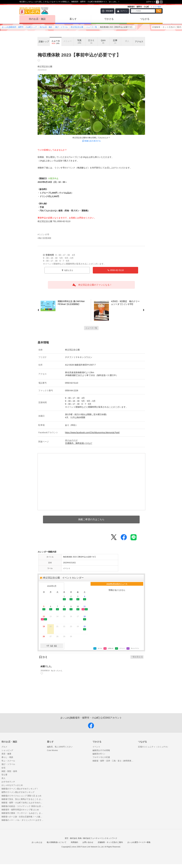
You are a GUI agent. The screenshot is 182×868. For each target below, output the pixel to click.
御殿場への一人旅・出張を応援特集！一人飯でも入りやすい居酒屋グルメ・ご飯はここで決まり (23, 817)
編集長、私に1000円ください (60, 747)
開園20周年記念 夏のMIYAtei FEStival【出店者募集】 (70, 303)
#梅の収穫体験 (44, 238)
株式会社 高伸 (76, 838)
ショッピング (7, 750)
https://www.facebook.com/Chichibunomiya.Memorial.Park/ (92, 433)
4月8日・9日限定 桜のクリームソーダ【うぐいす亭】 (127, 303)
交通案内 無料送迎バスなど (79, 443)
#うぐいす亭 (43, 234)
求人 (3, 778)
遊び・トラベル (61, 27)
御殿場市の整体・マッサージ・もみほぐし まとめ (23, 813)
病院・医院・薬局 (9, 771)
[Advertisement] (91, 699)
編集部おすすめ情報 (101, 750)
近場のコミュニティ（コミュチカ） (154, 747)
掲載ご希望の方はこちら (91, 519)
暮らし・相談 (7, 757)
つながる (145, 19)
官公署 (4, 775)
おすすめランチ (8, 782)
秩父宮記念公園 (77, 27)
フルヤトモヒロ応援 (101, 757)
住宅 (3, 768)
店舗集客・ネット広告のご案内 (167, 27)
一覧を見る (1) (137, 657)
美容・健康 (6, 754)
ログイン (124, 11)
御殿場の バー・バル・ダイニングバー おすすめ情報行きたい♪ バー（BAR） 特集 (23, 820)
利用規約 (74, 842)
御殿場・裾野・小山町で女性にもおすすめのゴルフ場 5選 (23, 803)
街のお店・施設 (37, 19)
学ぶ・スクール (8, 761)
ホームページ (71, 440)
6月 (55, 646)
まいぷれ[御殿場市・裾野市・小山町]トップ (19, 27)
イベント (96, 747)
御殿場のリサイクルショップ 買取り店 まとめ (21, 796)
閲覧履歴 (109, 11)
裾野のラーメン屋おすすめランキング (18, 792)
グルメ (4, 747)
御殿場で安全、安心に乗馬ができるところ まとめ (23, 799)
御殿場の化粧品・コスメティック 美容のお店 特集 (23, 806)
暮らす (73, 19)
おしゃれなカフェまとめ (12, 785)
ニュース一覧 (92, 27)
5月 (52, 646)
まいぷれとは (37, 842)
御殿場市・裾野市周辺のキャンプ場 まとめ (20, 810)
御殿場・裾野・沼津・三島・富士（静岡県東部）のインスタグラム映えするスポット (114, 761)
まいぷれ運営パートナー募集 (139, 842)
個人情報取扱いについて (57, 842)
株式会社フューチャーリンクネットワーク (100, 838)
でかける (109, 19)
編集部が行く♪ (99, 754)
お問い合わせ (88, 842)
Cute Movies (52, 750)
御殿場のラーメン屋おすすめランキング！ (20, 789)
